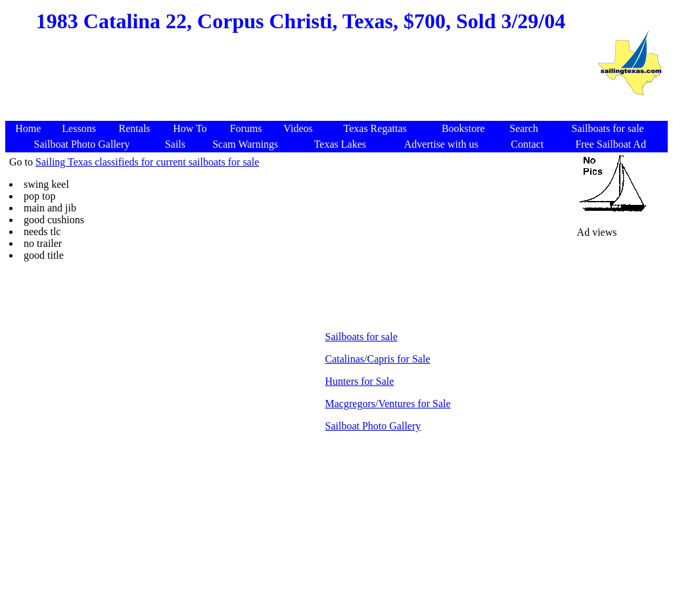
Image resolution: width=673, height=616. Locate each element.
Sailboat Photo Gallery (373, 426)
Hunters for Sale (360, 381)
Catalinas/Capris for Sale (378, 359)
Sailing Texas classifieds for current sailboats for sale (147, 162)
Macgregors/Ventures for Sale (388, 404)
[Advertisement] (299, 89)
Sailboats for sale (361, 337)
